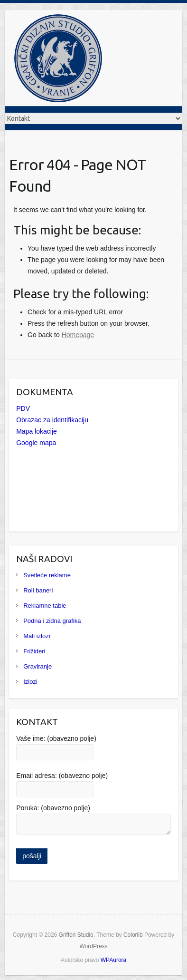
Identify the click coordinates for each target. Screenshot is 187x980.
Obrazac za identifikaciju (52, 420)
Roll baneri (38, 590)
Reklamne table (45, 606)
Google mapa (36, 443)
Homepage (78, 335)
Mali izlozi (37, 636)
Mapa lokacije (37, 431)
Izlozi (30, 682)
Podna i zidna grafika (52, 621)
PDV (23, 408)
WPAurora (113, 960)
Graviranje (37, 666)
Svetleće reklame (47, 575)
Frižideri (34, 651)
